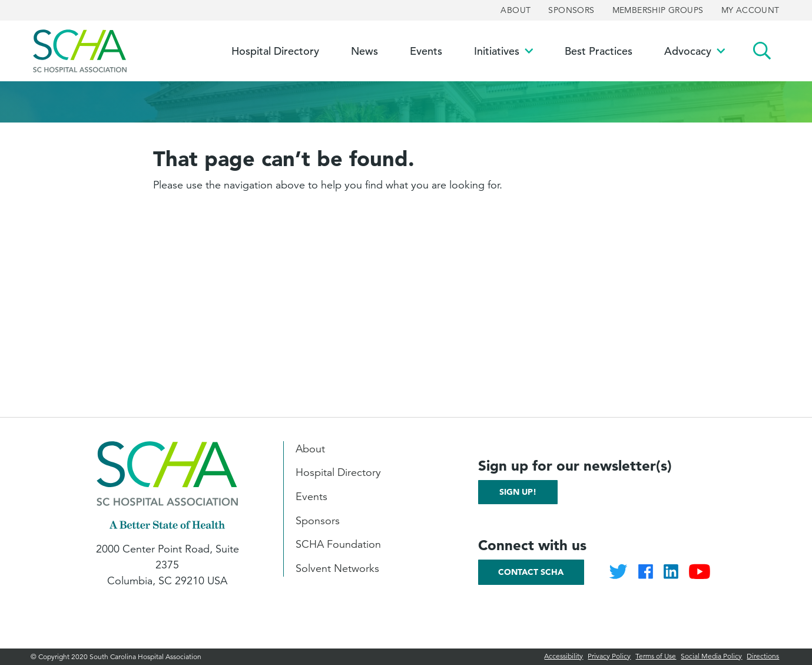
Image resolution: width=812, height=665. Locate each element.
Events (311, 497)
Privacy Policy (609, 656)
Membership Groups (658, 10)
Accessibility (564, 656)
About (516, 10)
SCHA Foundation (338, 544)
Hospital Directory (338, 472)
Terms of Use (656, 656)
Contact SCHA (531, 572)
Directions (763, 656)
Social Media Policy (711, 656)
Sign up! (518, 492)
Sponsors (571, 10)
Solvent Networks (337, 568)
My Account (750, 10)
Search (762, 51)
